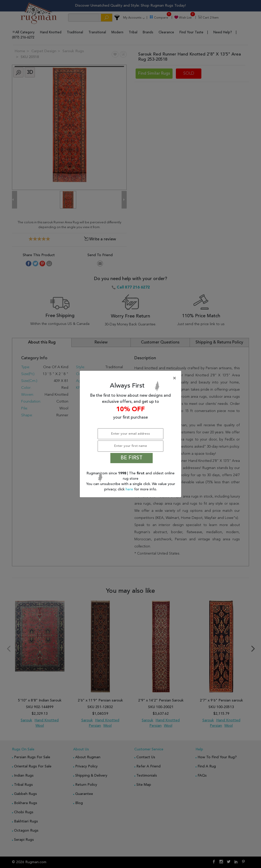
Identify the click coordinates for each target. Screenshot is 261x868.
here (130, 489)
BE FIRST (132, 458)
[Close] (132, 378)
